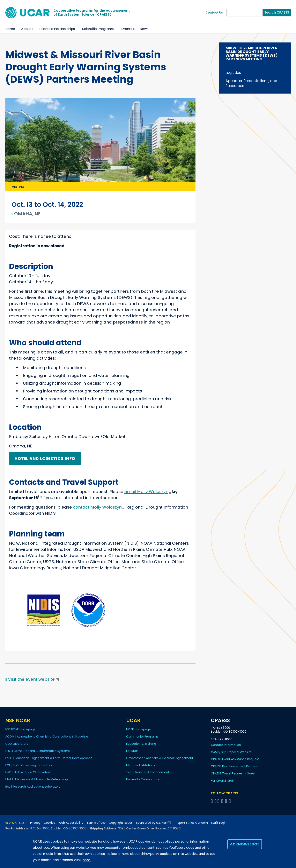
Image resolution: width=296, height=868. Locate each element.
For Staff (132, 751)
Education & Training (141, 744)
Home (10, 29)
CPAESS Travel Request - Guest (233, 773)
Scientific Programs (98, 29)
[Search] (245, 13)
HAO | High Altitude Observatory (28, 772)
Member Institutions (141, 765)
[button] (33, 29)
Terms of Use (96, 823)
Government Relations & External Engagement (160, 758)
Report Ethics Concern (192, 823)
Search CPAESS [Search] (277, 12)
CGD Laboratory (17, 744)
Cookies (49, 823)
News (144, 29)
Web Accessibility (71, 823)
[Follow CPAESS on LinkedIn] (223, 801)
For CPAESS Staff (223, 781)
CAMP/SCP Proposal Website (231, 752)
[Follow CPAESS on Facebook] (212, 801)
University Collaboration (143, 779)
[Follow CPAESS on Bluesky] (216, 801)
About (26, 29)
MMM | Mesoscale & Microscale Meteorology (37, 779)
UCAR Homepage (138, 729)
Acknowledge (245, 844)
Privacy (35, 823)
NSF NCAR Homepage (20, 729)
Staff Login (219, 823)
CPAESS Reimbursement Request (234, 766)
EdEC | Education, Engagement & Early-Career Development (49, 758)
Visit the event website (34, 679)
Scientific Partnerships (57, 29)
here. (87, 860)
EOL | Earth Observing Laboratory (29, 765)
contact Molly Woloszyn (99, 507)
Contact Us (214, 13)
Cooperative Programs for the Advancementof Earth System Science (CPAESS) (92, 13)
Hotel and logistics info (45, 459)
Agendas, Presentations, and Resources (251, 83)
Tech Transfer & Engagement (148, 772)
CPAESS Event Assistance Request (235, 759)
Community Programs (142, 736)
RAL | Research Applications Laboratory (33, 787)
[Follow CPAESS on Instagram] (227, 801)
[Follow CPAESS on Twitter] (219, 801)
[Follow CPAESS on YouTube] (231, 801)
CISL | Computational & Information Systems (38, 751)
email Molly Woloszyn (148, 492)
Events (127, 29)
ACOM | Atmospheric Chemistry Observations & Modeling (47, 736)
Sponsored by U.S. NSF (154, 822)
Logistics (233, 73)
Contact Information (226, 745)
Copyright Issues (121, 823)
